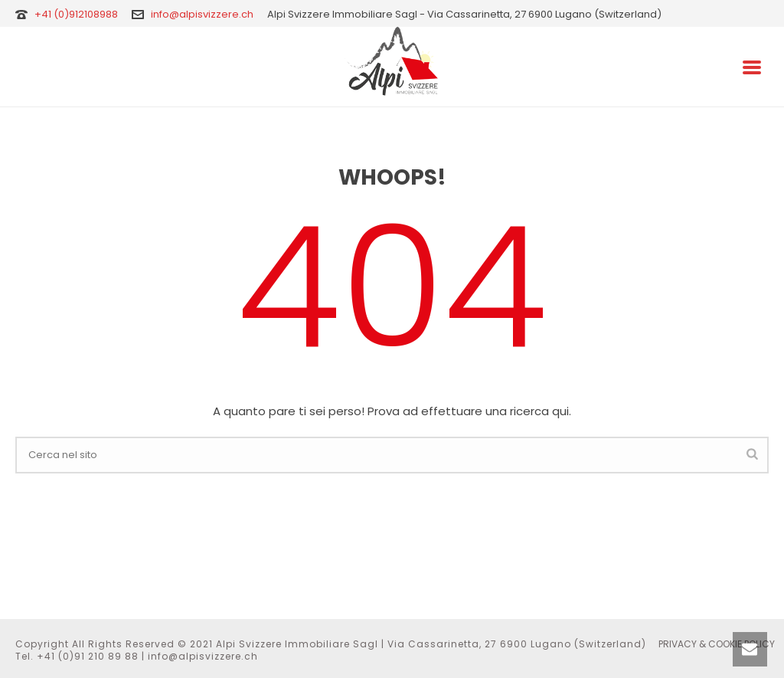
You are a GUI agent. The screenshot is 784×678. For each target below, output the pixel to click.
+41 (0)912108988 (77, 14)
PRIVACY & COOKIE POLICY (717, 644)
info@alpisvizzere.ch (202, 14)
